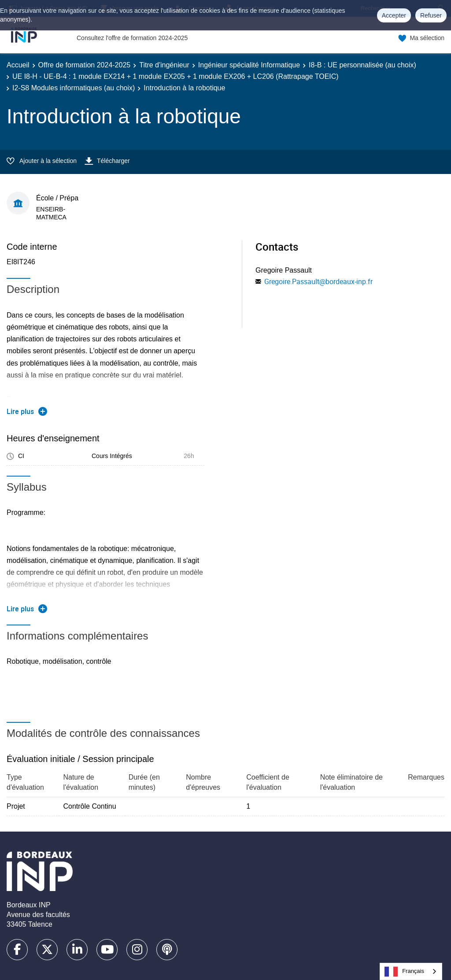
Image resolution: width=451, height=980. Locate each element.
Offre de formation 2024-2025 (85, 65)
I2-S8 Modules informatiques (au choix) (74, 88)
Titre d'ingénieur (164, 65)
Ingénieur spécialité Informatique (249, 65)
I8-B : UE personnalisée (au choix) (362, 65)
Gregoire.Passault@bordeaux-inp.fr (318, 281)
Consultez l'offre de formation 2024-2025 (132, 38)
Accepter (394, 15)
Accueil (18, 65)
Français (404, 972)
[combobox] (411, 971)
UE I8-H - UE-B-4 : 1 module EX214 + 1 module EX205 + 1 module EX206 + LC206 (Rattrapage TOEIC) (176, 76)
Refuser (431, 15)
